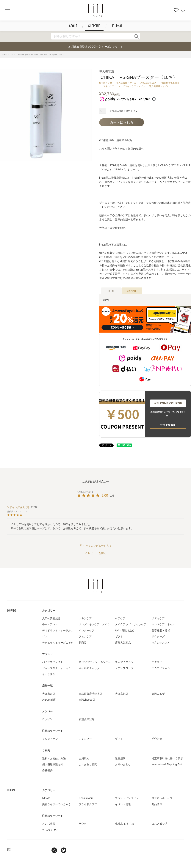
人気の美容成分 (148, 83)
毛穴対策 (157, 739)
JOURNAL (117, 26)
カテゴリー (49, 611)
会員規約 (84, 758)
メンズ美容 (49, 824)
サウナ (83, 824)
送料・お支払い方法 (54, 758)
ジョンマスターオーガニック (59, 668)
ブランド (13, 55)
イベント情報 (123, 804)
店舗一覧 (47, 686)
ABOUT (73, 26)
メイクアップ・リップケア (131, 624)
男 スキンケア (50, 830)
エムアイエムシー (126, 662)
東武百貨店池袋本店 (90, 694)
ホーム (5, 55)
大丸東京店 (49, 694)
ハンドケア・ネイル (163, 624)
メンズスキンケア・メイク (132, 86)
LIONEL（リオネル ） (95, 586)
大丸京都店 (122, 694)
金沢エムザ (158, 694)
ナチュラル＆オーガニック (58, 643)
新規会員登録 (87, 719)
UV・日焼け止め (125, 630)
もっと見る (49, 674)
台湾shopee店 (87, 700)
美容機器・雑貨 (161, 630)
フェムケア (85, 636)
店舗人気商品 (123, 643)
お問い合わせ (123, 764)
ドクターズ (158, 636)
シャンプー (85, 739)
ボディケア (158, 618)
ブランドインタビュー (128, 798)
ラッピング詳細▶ (168, 423)
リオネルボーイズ (162, 798)
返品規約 (120, 758)
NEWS (46, 798)
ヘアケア (120, 618)
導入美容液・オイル (126, 83)
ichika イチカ (25, 55)
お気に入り (176, 10)
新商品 (83, 643)
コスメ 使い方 (160, 824)
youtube (73, 850)
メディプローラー (126, 668)
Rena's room (86, 798)
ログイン (47, 719)
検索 (137, 36)
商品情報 (157, 804)
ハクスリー (158, 662)
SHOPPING (94, 26)
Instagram (54, 850)
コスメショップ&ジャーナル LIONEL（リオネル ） (95, 10)
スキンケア (109, 86)
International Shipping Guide (168, 764)
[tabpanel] (46, 115)
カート (184, 10)
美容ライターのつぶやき (57, 804)
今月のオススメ (161, 643)
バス (45, 636)
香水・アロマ (50, 624)
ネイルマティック (89, 668)
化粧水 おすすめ (125, 824)
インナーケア (87, 630)
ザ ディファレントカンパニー (96, 662)
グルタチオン (50, 739)
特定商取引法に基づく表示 (167, 758)
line (45, 850)
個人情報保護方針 (53, 764)
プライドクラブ (88, 804)
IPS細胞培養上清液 (169, 83)
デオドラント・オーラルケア (59, 630)
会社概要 (47, 770)
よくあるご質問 (88, 764)
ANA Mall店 (49, 700)
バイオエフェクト (53, 662)
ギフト (119, 636)
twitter (64, 850)
